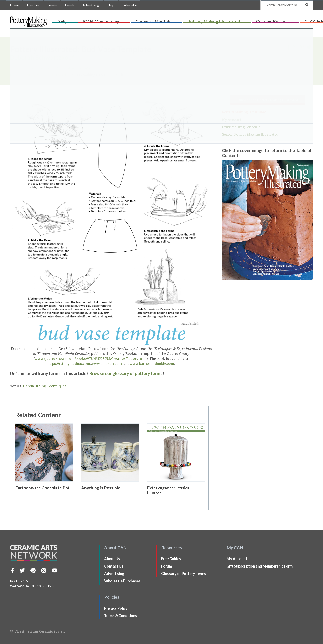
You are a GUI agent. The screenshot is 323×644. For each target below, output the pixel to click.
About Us (112, 559)
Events (70, 5)
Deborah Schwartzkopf (42, 57)
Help (111, 5)
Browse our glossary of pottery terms (126, 373)
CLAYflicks (281, 20)
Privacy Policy (116, 608)
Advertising (91, 5)
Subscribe (130, 5)
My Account (232, 120)
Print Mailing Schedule (241, 127)
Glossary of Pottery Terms (184, 574)
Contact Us (114, 566)
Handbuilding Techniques (45, 386)
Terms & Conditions (121, 616)
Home (14, 5)
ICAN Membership (99, 20)
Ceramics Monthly (144, 20)
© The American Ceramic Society (38, 632)
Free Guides (171, 559)
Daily (68, 20)
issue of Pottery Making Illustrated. (60, 68)
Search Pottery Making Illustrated (250, 134)
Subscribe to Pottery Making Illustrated (268, 100)
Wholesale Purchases (122, 581)
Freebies (33, 5)
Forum (52, 5)
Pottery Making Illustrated (196, 20)
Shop (304, 20)
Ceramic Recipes (246, 20)
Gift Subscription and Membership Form (260, 566)
